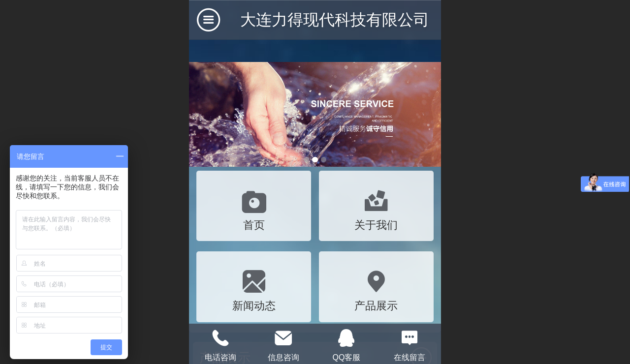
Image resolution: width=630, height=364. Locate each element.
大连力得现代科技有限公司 (335, 20)
